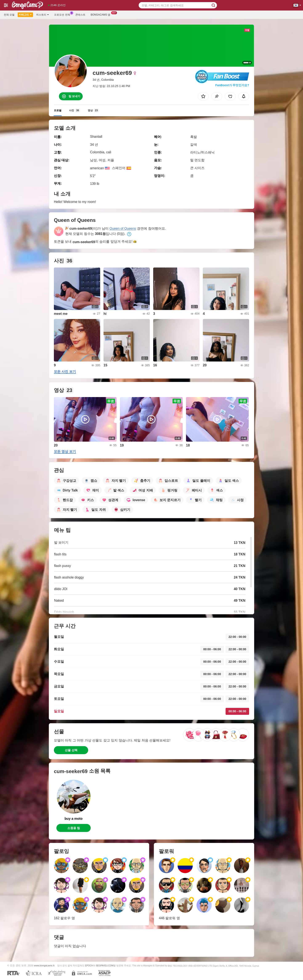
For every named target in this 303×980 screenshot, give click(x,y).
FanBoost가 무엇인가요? (232, 85)
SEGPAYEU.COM (105, 965)
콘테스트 (80, 15)
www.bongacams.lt (44, 965)
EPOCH (89, 965)
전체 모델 (9, 15)
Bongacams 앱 (102, 14)
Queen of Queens (123, 228)
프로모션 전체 (63, 14)
